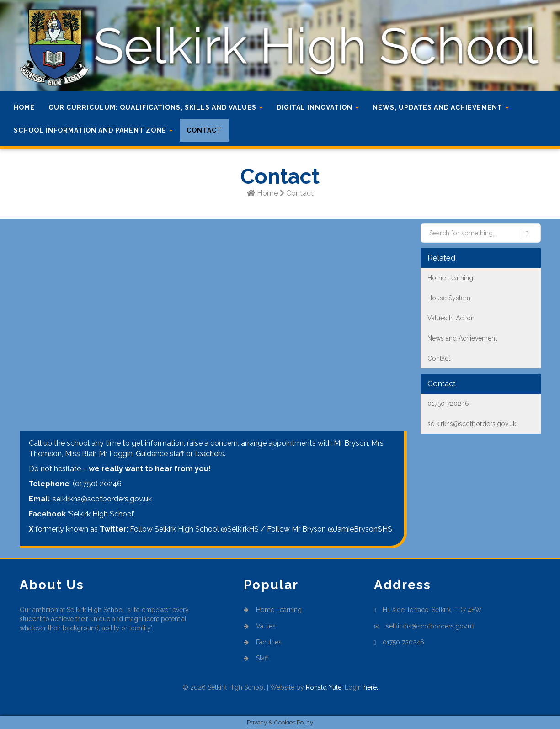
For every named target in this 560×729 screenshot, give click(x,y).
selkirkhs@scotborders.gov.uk (430, 626)
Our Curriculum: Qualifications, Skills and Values (156, 107)
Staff (256, 658)
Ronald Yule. (324, 687)
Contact (204, 130)
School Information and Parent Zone (93, 130)
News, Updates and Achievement (441, 107)
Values (260, 626)
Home (24, 107)
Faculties (263, 642)
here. (371, 687)
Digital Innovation (318, 107)
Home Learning (273, 610)
